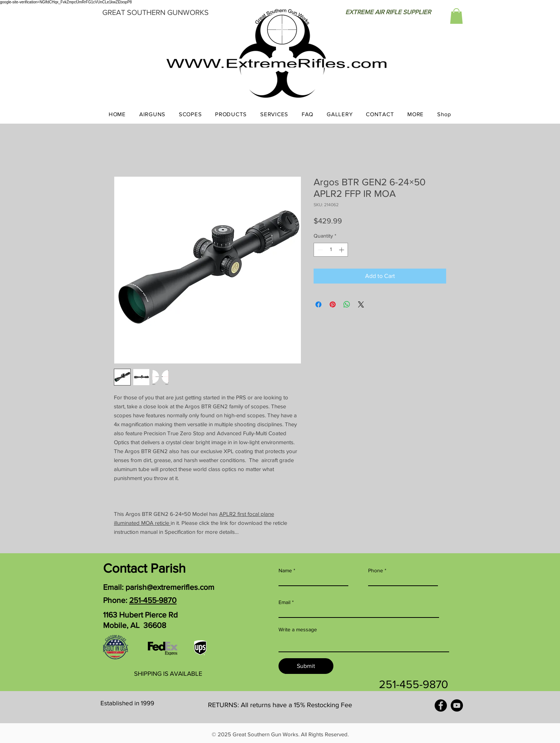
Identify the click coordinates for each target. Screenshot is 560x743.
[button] (456, 16)
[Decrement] (319, 250)
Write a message (298, 629)
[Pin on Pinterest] (333, 304)
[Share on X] (361, 304)
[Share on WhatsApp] (347, 304)
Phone (376, 570)
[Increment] (342, 250)
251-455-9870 (153, 600)
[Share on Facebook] (318, 304)
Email (284, 602)
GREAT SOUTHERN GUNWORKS (155, 12)
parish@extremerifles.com (170, 587)
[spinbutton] (331, 250)
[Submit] (306, 666)
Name (285, 570)
